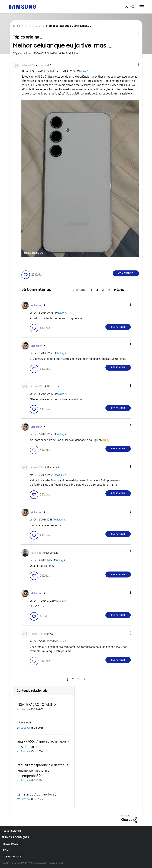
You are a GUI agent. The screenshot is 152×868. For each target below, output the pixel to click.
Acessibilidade (12, 831)
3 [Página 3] (103, 290)
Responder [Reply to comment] (118, 327)
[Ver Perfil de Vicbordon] (36, 305)
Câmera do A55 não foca (35, 794)
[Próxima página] (121, 290)
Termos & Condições (15, 837)
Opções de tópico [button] (133, 35)
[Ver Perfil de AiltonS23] (36, 553)
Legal (6, 850)
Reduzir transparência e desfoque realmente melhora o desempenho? (43, 770)
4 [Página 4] (109, 290)
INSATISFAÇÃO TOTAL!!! (35, 705)
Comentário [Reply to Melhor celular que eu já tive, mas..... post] (126, 273)
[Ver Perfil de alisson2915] (28, 65)
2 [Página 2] (97, 290)
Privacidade (10, 844)
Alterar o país (11, 857)
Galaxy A (84, 71)
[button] (133, 64)
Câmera (23, 723)
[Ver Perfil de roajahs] (35, 634)
